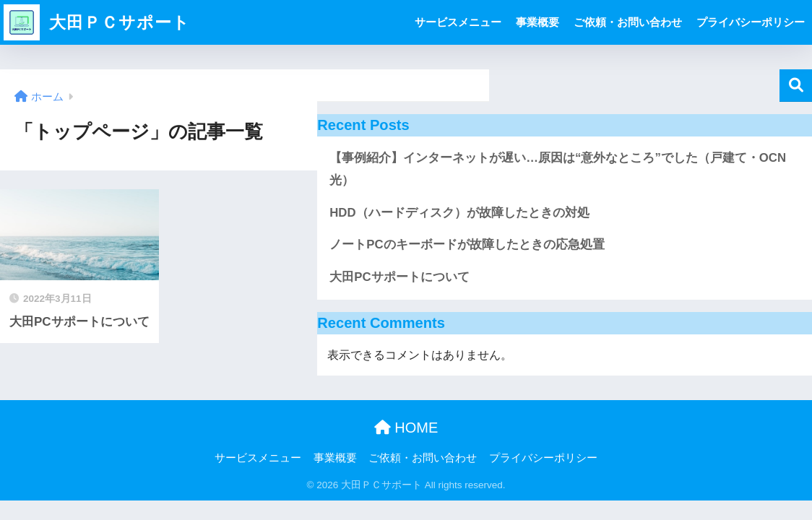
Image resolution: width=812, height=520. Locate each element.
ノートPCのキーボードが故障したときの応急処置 (467, 244)
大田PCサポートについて (399, 277)
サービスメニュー (458, 22)
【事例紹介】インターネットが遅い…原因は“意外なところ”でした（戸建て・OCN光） (558, 169)
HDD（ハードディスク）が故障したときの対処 (459, 213)
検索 (796, 86)
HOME (406, 428)
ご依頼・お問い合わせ (628, 22)
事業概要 (537, 22)
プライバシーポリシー (751, 22)
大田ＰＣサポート (97, 22)
